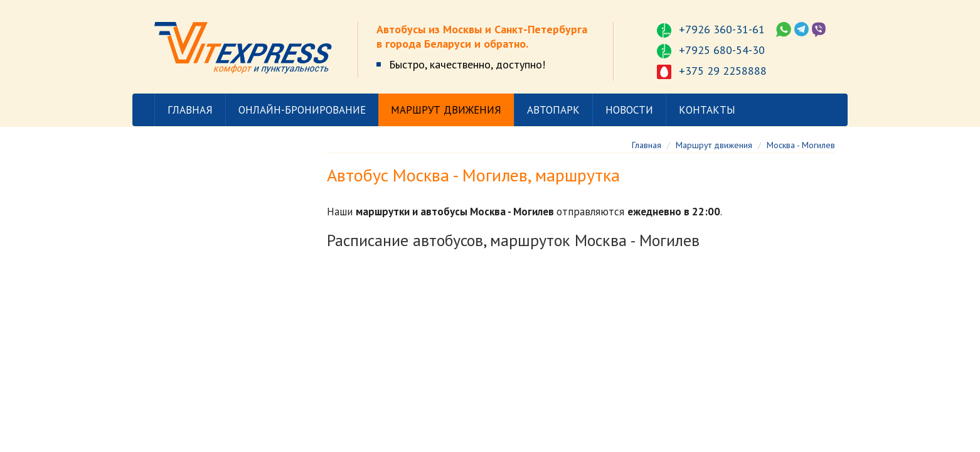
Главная (190, 110)
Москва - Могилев (801, 145)
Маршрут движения (446, 110)
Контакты (707, 110)
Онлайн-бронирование (302, 110)
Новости (629, 110)
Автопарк (553, 110)
